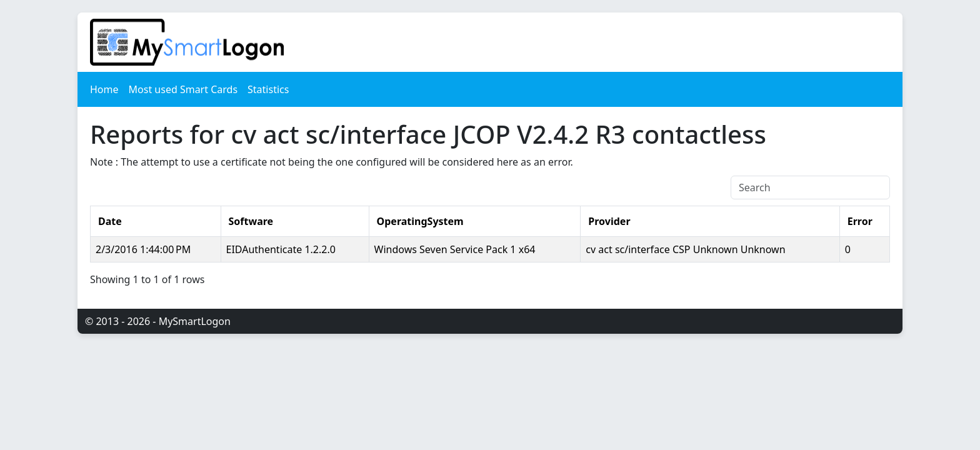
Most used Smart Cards (183, 89)
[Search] (810, 187)
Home (104, 89)
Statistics (268, 89)
